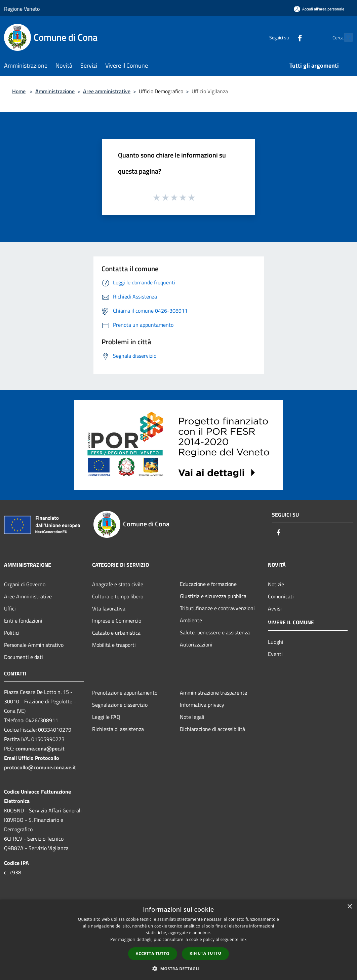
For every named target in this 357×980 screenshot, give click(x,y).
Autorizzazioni (196, 644)
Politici (12, 633)
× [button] (349, 907)
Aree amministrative (107, 91)
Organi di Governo (25, 584)
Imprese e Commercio (117, 621)
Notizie (276, 584)
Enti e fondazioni (23, 621)
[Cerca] (345, 37)
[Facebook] (285, 37)
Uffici (10, 608)
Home (19, 91)
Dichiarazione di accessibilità (212, 729)
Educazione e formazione (208, 584)
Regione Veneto (22, 9)
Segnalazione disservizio (120, 705)
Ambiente (191, 620)
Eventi (275, 654)
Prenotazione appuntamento (125, 693)
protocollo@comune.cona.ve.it (40, 767)
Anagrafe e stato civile (118, 584)
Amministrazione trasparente (213, 693)
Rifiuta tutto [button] (206, 953)
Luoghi (276, 642)
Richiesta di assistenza (118, 729)
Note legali (192, 717)
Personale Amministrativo (34, 645)
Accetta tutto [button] (153, 954)
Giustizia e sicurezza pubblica (213, 596)
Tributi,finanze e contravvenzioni (217, 608)
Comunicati (281, 596)
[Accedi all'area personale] (319, 9)
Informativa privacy (202, 705)
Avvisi (275, 608)
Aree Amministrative (28, 596)
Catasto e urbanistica (116, 633)
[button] (178, 969)
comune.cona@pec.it (40, 748)
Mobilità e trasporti (114, 645)
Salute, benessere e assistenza (215, 632)
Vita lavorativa (109, 608)
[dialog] (178, 940)
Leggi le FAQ (106, 717)
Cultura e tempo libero (118, 596)
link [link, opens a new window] (243, 939)
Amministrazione (55, 91)
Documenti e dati (24, 657)
